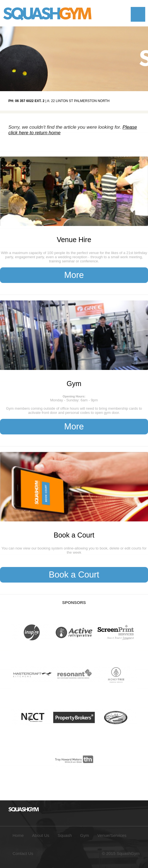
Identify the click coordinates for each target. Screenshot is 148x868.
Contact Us (23, 853)
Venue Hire (74, 240)
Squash (65, 835)
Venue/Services (112, 835)
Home (18, 835)
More (74, 275)
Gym (74, 384)
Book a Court (74, 535)
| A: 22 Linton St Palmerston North (59, 101)
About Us (41, 835)
